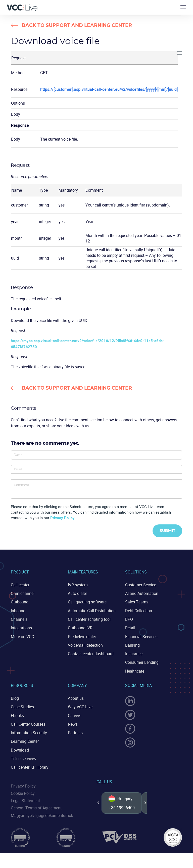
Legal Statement (25, 800)
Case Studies (22, 707)
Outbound (20, 602)
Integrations (21, 628)
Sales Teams (137, 602)
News (73, 724)
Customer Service (141, 585)
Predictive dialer (82, 636)
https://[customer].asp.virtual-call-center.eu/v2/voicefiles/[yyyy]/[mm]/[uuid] (109, 89)
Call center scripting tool (89, 619)
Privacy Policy (62, 518)
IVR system (78, 585)
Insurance (134, 653)
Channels (19, 619)
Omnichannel (23, 593)
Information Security (29, 732)
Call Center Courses (28, 724)
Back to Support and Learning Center (77, 26)
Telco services (23, 758)
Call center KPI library (30, 767)
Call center (20, 585)
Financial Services (141, 636)
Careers (75, 715)
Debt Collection (139, 610)
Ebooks (17, 715)
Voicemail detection (85, 645)
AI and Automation (142, 593)
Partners (75, 732)
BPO (129, 619)
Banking (132, 645)
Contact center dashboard (91, 653)
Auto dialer (77, 593)
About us (76, 698)
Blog (15, 698)
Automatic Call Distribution (92, 610)
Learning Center (25, 741)
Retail (130, 628)
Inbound (18, 610)
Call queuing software (87, 602)
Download (20, 750)
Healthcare (135, 671)
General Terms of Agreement (36, 807)
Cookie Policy (23, 793)
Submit (167, 531)
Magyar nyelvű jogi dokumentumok (42, 815)
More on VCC (22, 636)
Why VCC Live (80, 707)
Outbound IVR (80, 628)
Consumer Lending (142, 662)
